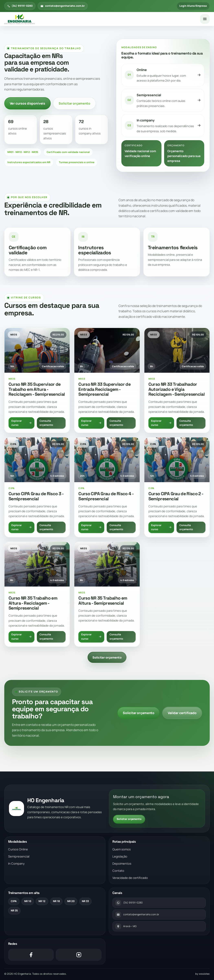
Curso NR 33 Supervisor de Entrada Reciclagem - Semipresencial (104, 389)
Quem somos (122, 849)
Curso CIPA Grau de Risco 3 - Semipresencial (36, 496)
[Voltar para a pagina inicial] (100, 19)
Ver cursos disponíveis (27, 103)
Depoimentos (122, 863)
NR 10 (28, 901)
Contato (118, 871)
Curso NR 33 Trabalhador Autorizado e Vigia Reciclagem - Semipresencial (177, 389)
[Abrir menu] (205, 19)
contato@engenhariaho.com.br (63, 6)
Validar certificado (182, 713)
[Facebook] (31, 955)
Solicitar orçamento (74, 103)
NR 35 (14, 911)
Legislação (120, 856)
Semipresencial (19, 856)
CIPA (14, 901)
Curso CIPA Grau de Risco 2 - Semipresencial (176, 496)
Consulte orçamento (46, 423)
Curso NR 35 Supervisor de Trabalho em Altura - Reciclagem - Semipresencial (37, 389)
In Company (16, 863)
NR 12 (42, 901)
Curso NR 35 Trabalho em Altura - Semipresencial (103, 601)
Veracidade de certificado (130, 878)
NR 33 (85, 901)
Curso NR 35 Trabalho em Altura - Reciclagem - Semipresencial (33, 603)
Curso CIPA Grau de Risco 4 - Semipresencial (106, 496)
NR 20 (71, 901)
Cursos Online (18, 849)
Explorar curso (22, 423)
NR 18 (56, 901)
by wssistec (202, 974)
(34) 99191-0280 (20, 6)
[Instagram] (79, 955)
